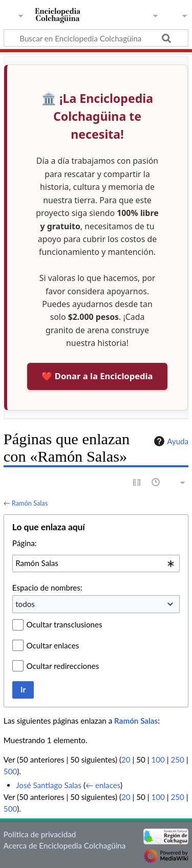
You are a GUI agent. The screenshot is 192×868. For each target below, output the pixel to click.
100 (158, 759)
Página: (25, 543)
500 (10, 771)
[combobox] (96, 563)
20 (126, 759)
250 (177, 759)
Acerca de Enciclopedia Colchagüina (65, 845)
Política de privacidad (40, 834)
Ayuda (170, 441)
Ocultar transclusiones (65, 624)
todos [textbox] (25, 604)
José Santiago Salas (49, 785)
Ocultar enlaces (53, 645)
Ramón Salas (30, 503)
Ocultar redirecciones (63, 666)
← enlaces (103, 785)
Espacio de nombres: (47, 588)
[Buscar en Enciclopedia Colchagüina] (96, 38)
